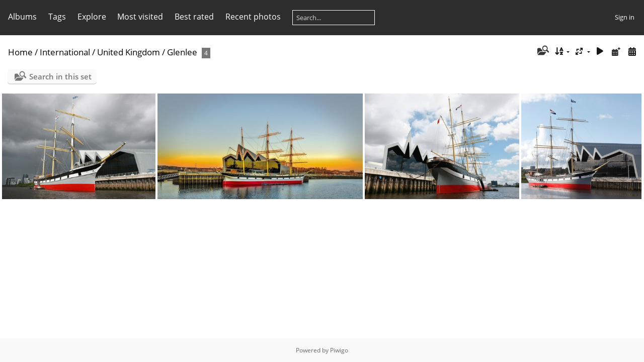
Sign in (625, 17)
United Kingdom (129, 52)
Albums (22, 17)
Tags (57, 17)
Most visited (140, 17)
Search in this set (60, 76)
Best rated (194, 17)
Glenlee (182, 52)
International (65, 52)
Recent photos (253, 17)
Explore (92, 17)
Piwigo (339, 350)
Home (20, 52)
